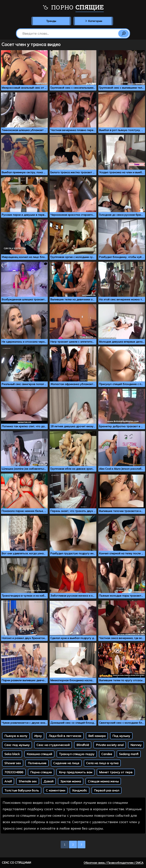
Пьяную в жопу (16, 736)
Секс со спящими (16, 863)
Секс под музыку (17, 745)
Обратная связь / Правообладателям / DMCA (113, 863)
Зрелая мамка (71, 781)
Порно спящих (41, 772)
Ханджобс (80, 790)
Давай (48, 781)
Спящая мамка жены (103, 781)
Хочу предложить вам (75, 772)
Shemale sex (28, 781)
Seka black (12, 754)
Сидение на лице (66, 763)
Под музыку (121, 736)
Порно (73, 8)
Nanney (136, 745)
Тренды (51, 21)
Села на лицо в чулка (102, 763)
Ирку (38, 736)
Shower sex (13, 763)
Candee (107, 754)
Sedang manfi (129, 754)
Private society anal (110, 745)
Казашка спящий (39, 754)
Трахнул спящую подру (77, 754)
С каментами (56, 790)
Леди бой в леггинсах (65, 736)
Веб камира (97, 736)
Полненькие (37, 763)
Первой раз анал (107, 790)
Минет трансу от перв (116, 772)
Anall (8, 781)
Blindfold (83, 745)
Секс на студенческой (53, 745)
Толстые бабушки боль (22, 790)
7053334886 (14, 772)
